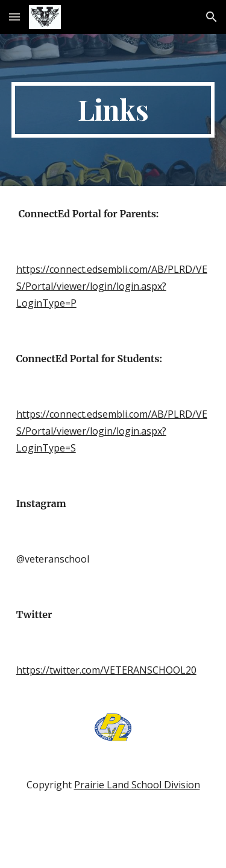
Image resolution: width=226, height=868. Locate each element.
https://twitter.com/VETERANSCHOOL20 (106, 670)
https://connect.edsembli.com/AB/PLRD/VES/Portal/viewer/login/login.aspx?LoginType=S (112, 431)
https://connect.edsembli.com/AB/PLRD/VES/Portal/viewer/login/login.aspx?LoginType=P (112, 286)
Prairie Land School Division (137, 785)
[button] (14, 17)
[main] (113, 110)
